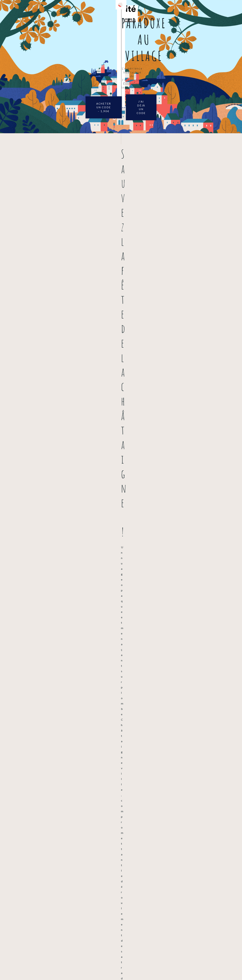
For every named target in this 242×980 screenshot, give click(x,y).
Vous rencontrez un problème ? (28, 897)
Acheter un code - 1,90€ (87, 84)
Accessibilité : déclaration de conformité (108, 970)
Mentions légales (71, 970)
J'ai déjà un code (155, 84)
